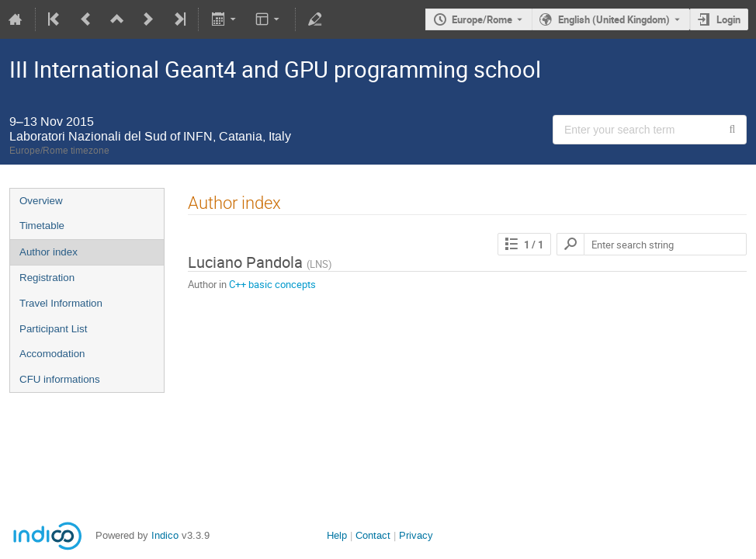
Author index (49, 252)
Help (337, 535)
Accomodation (52, 354)
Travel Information (61, 303)
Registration (47, 278)
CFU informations (60, 379)
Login (728, 19)
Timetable (42, 226)
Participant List (53, 329)
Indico (165, 535)
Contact (373, 535)
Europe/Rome (482, 19)
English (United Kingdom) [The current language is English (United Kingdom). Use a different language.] (614, 19)
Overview (41, 201)
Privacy (416, 535)
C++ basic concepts (272, 284)
